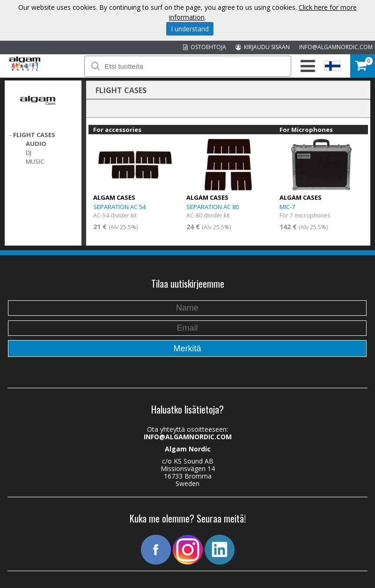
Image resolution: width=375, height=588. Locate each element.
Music (35, 161)
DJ (29, 152)
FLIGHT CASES (34, 135)
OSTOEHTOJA (205, 47)
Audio (36, 144)
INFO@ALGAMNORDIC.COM (336, 47)
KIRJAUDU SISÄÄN (263, 47)
